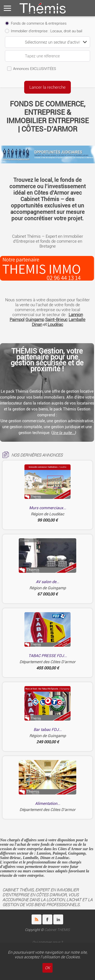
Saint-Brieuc (56, 320)
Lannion (76, 315)
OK (47, 968)
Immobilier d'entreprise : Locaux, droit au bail (47, 31)
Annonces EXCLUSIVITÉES (35, 69)
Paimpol (17, 320)
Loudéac (55, 324)
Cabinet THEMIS (57, 930)
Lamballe (77, 320)
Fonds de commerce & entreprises (39, 23)
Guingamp (35, 320)
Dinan (37, 324)
